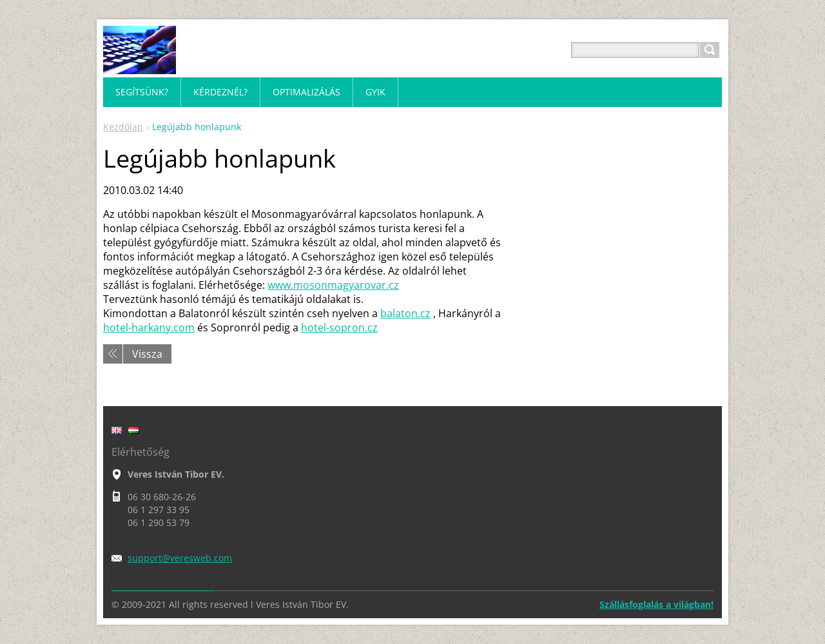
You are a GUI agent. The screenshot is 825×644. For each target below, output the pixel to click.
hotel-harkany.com (149, 327)
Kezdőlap (123, 127)
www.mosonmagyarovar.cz (333, 285)
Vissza (147, 354)
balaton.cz (405, 313)
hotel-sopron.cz (339, 327)
